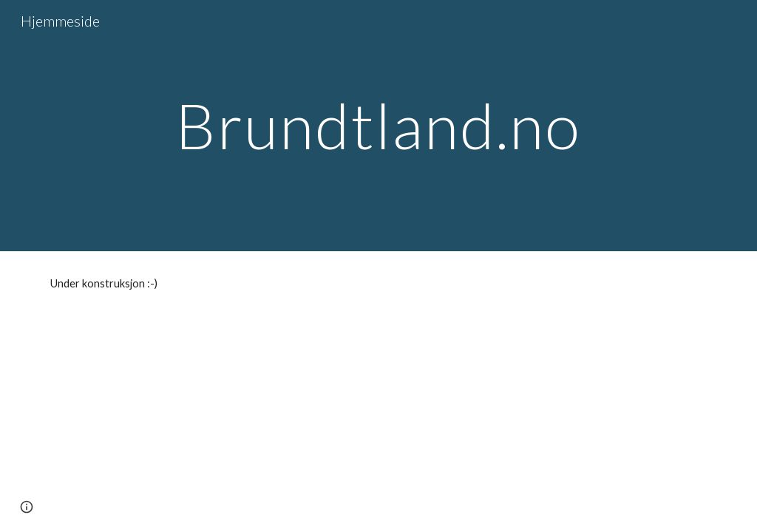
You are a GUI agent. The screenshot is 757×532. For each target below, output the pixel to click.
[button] (27, 507)
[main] (378, 125)
